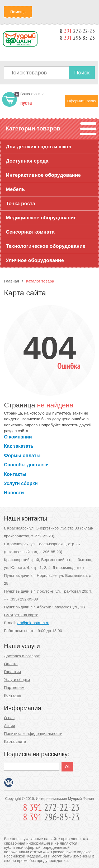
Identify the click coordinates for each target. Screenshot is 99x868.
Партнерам (14, 687)
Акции (10, 726)
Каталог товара (40, 281)
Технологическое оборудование (46, 246)
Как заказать (19, 446)
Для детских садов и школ (39, 147)
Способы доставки (26, 465)
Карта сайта (15, 741)
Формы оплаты (22, 456)
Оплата (11, 664)
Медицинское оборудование (41, 218)
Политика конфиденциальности (33, 733)
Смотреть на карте (21, 615)
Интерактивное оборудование (43, 175)
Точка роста (20, 203)
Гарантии (12, 672)
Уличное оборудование (35, 260)
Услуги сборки (21, 483)
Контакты (15, 474)
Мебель (15, 189)
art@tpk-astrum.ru (33, 623)
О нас (9, 718)
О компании (18, 437)
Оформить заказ (82, 101)
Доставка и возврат (22, 656)
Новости (14, 493)
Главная (11, 281)
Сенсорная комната (30, 232)
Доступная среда (27, 161)
